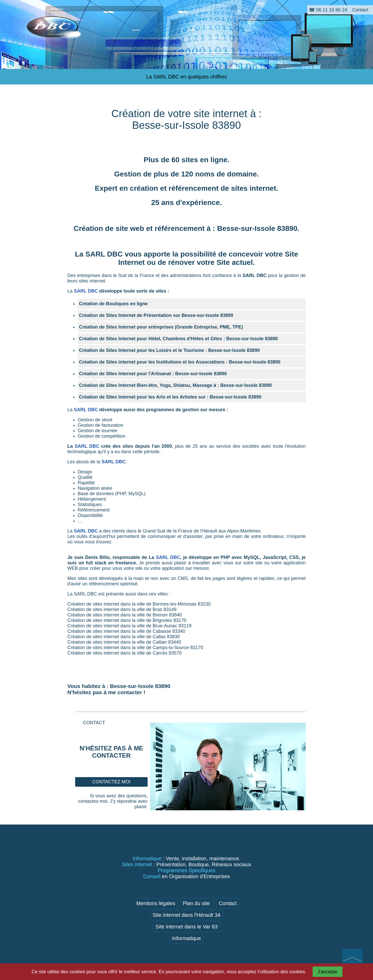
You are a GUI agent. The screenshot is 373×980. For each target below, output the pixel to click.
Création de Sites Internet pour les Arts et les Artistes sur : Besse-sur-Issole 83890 (170, 397)
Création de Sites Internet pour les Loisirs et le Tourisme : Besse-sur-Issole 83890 (169, 350)
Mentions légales (156, 903)
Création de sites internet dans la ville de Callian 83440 (124, 642)
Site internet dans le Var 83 (187, 927)
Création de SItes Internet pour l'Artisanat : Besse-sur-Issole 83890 (153, 374)
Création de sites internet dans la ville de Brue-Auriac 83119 (129, 626)
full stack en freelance (111, 563)
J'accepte (328, 972)
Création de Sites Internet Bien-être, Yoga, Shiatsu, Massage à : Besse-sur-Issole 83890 (175, 385)
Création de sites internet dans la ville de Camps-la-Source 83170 (135, 648)
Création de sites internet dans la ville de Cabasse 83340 (126, 631)
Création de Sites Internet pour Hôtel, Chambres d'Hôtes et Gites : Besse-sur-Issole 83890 (178, 339)
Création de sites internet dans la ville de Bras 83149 (122, 609)
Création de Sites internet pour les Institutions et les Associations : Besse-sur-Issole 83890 (180, 362)
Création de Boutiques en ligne (113, 304)
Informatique (186, 938)
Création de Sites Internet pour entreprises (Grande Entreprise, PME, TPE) (161, 327)
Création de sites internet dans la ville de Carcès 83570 (124, 653)
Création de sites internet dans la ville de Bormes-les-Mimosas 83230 (139, 604)
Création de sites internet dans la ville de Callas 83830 (124, 637)
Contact (228, 903)
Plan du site (197, 903)
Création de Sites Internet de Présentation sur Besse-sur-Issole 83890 (156, 315)
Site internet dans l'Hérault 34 (187, 915)
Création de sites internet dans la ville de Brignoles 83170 (127, 620)
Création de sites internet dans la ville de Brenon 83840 (125, 615)
